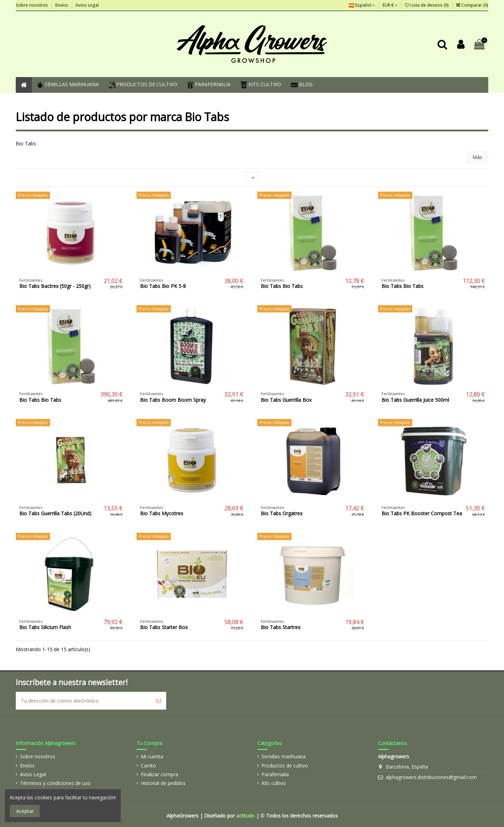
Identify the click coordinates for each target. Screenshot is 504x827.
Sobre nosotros (32, 5)
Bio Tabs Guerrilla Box (286, 400)
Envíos (62, 5)
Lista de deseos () (427, 5)
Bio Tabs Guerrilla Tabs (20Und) (55, 513)
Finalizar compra (159, 774)
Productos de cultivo (285, 766)
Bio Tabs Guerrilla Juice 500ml (415, 400)
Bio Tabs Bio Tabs (282, 286)
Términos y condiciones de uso (55, 783)
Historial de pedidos (163, 783)
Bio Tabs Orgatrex (282, 513)
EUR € (390, 5)
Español (362, 5)
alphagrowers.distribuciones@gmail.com (431, 777)
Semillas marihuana (283, 756)
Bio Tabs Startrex (281, 627)
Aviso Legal (87, 5)
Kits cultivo (274, 783)
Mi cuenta (152, 756)
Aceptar (25, 811)
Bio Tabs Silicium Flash (45, 627)
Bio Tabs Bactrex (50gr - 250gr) (55, 286)
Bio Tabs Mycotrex (162, 513)
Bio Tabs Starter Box (164, 627)
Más (477, 157)
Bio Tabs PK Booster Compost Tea (422, 513)
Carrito (148, 766)
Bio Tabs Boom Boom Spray (173, 400)
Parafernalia (275, 774)
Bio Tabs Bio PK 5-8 (163, 286)
